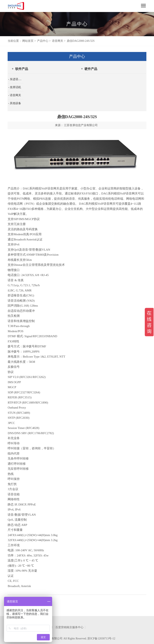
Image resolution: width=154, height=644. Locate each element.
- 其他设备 (15, 103)
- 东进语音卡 (16, 79)
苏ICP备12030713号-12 (101, 639)
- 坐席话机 (15, 87)
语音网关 (58, 41)
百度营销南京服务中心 (69, 627)
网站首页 (28, 41)
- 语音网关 (15, 95)
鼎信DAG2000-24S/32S (81, 41)
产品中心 (43, 41)
